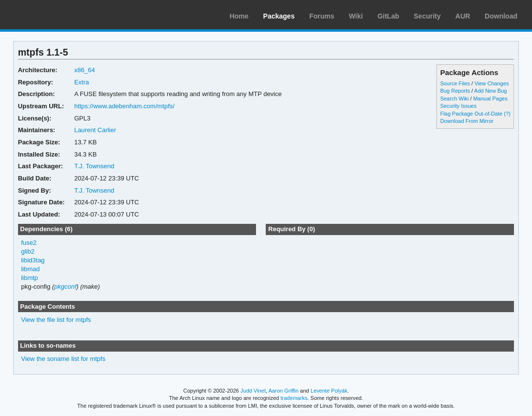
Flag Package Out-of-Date (472, 114)
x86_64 (85, 70)
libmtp (30, 278)
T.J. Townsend (94, 166)
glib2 (28, 251)
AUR (463, 16)
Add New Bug (490, 91)
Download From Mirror (467, 121)
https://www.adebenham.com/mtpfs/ (124, 106)
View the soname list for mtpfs (63, 359)
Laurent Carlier (95, 130)
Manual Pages (490, 99)
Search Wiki (455, 99)
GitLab (388, 16)
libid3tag (33, 260)
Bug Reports (455, 91)
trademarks (294, 398)
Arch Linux (54, 15)
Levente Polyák (329, 391)
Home (239, 16)
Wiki (356, 16)
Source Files (455, 83)
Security (427, 16)
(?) (507, 114)
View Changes (492, 83)
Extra (81, 82)
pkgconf (65, 287)
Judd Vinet (253, 391)
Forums (322, 16)
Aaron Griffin (283, 391)
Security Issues (458, 106)
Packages (279, 16)
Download (501, 16)
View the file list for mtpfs (56, 320)
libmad (30, 269)
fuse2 (29, 243)
